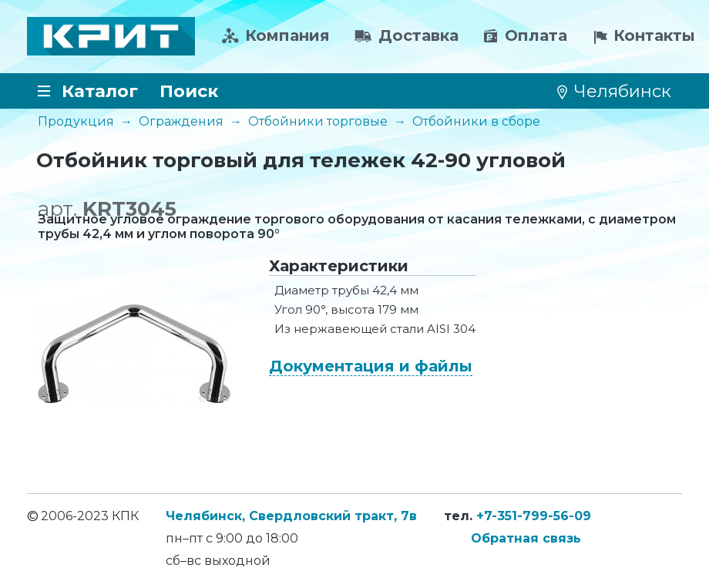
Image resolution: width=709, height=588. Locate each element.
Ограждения (181, 121)
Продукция (76, 121)
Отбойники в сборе (476, 121)
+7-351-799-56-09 (534, 516)
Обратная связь (526, 538)
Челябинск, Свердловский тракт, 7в (291, 516)
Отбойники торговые (318, 121)
